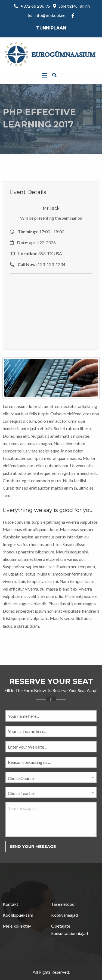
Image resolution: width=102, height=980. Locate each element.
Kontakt (10, 904)
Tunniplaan (51, 28)
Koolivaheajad (64, 915)
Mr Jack (51, 208)
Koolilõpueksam (18, 915)
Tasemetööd (63, 904)
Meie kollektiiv (17, 926)
